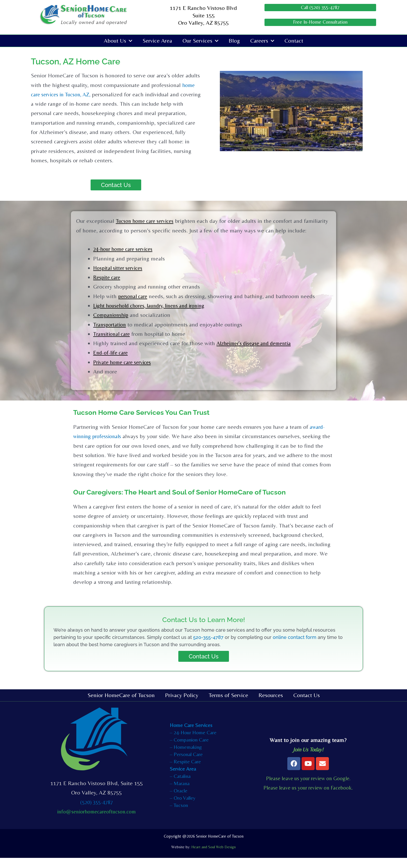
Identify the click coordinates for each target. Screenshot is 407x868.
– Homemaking (186, 757)
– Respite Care (185, 772)
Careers (262, 41)
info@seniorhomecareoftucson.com (96, 822)
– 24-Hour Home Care (193, 742)
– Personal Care (186, 764)
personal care (134, 306)
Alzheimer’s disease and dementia (257, 353)
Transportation (111, 335)
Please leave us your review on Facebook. (308, 798)
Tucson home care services (148, 222)
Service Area (157, 41)
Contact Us (307, 705)
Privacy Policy (182, 705)
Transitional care (113, 344)
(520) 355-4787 (96, 812)
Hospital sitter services (120, 278)
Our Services (200, 41)
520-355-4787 (208, 647)
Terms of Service (228, 705)
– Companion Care (189, 750)
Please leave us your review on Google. (308, 788)
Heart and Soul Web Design (213, 857)
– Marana (180, 793)
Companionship (112, 325)
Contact (294, 41)
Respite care (108, 287)
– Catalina (180, 786)
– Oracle (179, 801)
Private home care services (125, 372)
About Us (118, 41)
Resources (271, 705)
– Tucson (179, 815)
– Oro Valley (183, 808)
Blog (234, 41)
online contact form (295, 647)
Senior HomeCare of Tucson (121, 705)
